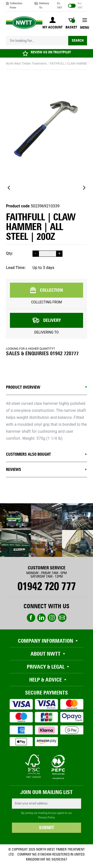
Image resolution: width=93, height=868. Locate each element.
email (62, 618)
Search (78, 41)
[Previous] (9, 188)
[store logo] (24, 23)
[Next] (84, 188)
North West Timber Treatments (26, 64)
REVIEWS (14, 470)
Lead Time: (16, 268)
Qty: (10, 253)
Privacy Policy (47, 818)
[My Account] (52, 23)
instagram (52, 618)
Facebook (31, 618)
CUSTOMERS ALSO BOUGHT (28, 454)
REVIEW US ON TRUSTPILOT (51, 52)
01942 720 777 (46, 586)
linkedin (41, 618)
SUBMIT (46, 828)
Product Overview (23, 387)
